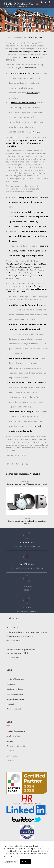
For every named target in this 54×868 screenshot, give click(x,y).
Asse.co (10, 741)
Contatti (10, 761)
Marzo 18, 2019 (20, 38)
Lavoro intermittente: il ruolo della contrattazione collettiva (27, 522)
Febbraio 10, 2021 (27, 518)
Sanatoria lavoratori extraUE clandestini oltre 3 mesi (27, 484)
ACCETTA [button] (26, 862)
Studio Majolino (34, 38)
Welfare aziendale (14, 709)
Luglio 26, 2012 (27, 481)
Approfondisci (11, 862)
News (8, 38)
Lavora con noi (13, 756)
